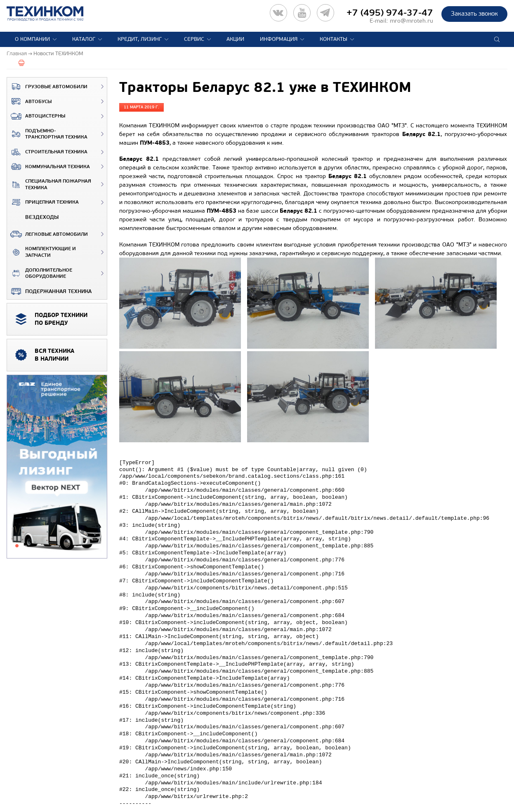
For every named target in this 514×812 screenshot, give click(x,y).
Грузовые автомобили (47, 87)
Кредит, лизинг (140, 39)
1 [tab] (17, 546)
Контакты (334, 39)
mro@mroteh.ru (411, 21)
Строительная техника (47, 152)
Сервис (194, 39)
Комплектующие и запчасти (41, 252)
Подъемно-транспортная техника (47, 134)
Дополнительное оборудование (40, 273)
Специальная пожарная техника (49, 184)
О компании (32, 39)
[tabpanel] (57, 467)
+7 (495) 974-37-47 (390, 13)
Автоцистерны (36, 116)
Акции (235, 39)
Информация (279, 39)
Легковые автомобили (47, 234)
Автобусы (29, 101)
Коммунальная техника (48, 167)
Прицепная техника (43, 202)
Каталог (84, 39)
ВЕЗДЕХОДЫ (33, 217)
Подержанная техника (49, 291)
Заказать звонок (474, 14)
